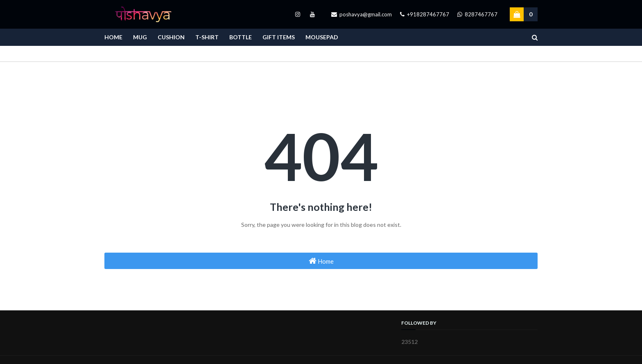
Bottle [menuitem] (241, 37)
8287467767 (477, 14)
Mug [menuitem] (140, 37)
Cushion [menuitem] (171, 37)
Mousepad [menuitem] (322, 37)
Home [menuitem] (113, 37)
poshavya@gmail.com (362, 14)
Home (321, 261)
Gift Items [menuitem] (279, 37)
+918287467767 (425, 14)
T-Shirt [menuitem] (207, 37)
